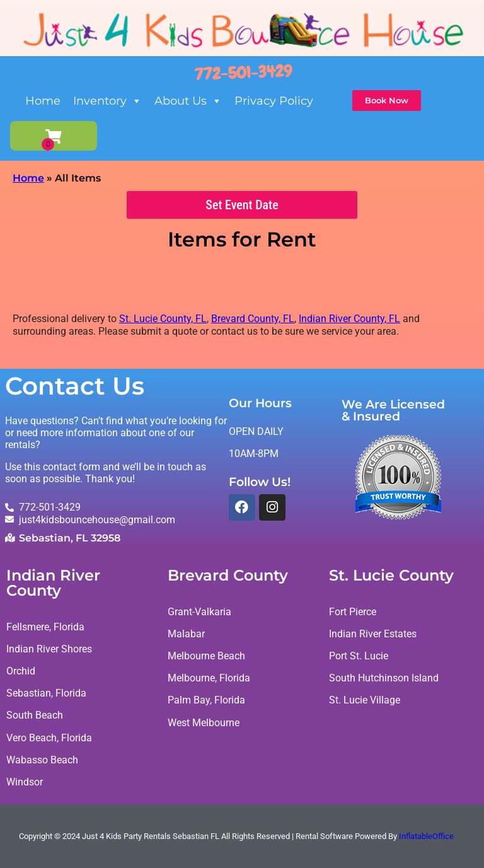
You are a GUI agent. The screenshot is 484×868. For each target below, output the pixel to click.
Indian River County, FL (349, 319)
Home (43, 101)
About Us (188, 101)
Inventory (107, 101)
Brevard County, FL (253, 319)
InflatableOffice (426, 836)
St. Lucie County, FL (163, 319)
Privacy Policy (274, 101)
